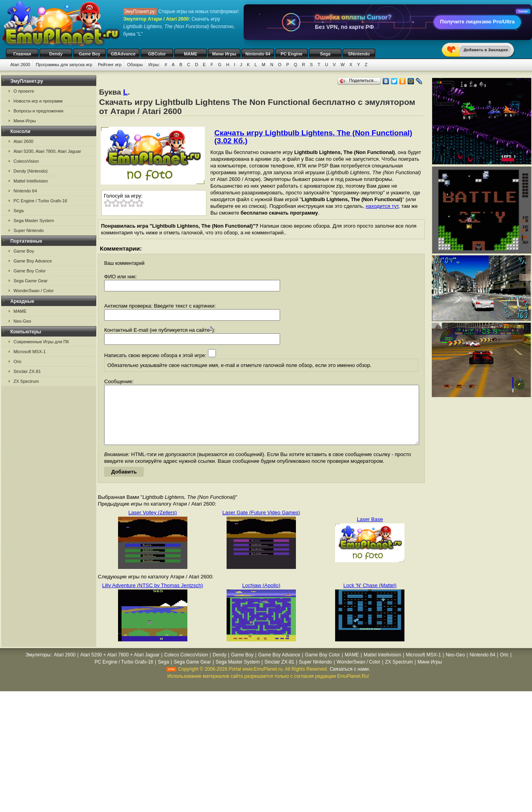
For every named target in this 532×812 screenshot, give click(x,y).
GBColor (157, 54)
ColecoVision (26, 161)
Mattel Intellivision (31, 181)
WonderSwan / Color (33, 291)
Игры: (154, 65)
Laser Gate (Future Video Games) (261, 524)
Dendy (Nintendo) (31, 171)
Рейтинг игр (110, 65)
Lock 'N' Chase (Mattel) (370, 597)
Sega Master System (34, 221)
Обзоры (135, 65)
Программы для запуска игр (64, 65)
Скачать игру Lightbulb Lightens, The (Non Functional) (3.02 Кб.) (313, 137)
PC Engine (291, 54)
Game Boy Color (30, 271)
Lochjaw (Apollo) (261, 597)
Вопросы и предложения (38, 111)
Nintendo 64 (258, 54)
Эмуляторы (38, 667)
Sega (325, 54)
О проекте (24, 91)
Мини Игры (224, 54)
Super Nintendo (29, 230)
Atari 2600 (20, 65)
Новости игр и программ (38, 101)
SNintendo (359, 54)
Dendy (56, 54)
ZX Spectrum (26, 381)
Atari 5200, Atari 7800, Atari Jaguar (47, 151)
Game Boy (90, 54)
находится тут (382, 206)
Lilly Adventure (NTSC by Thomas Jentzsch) (153, 597)
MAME (191, 54)
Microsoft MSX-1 (30, 352)
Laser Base (370, 531)
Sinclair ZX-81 (27, 371)
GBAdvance (123, 54)
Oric (17, 361)
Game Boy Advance (33, 261)
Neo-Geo (22, 321)
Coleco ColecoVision (186, 667)
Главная (22, 54)
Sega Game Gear (31, 281)
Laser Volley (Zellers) (153, 524)
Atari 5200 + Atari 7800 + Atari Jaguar (120, 667)
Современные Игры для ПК (41, 342)
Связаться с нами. (350, 681)
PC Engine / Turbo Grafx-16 (40, 201)
